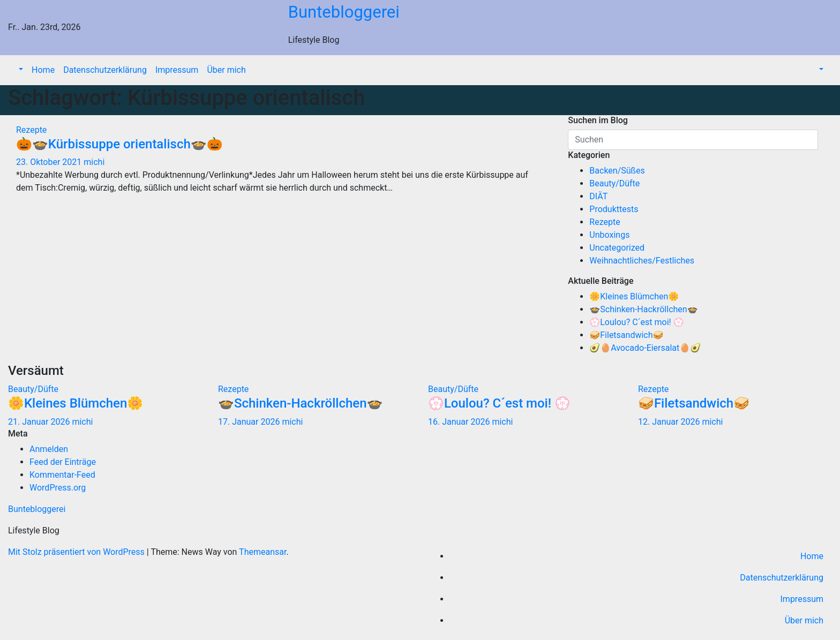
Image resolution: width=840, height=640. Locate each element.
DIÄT (598, 196)
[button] (20, 70)
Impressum (177, 70)
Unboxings (609, 235)
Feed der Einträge (63, 462)
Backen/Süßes (617, 171)
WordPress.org (58, 488)
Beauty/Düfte (614, 183)
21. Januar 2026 (40, 422)
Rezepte (31, 130)
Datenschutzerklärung (105, 70)
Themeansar (262, 552)
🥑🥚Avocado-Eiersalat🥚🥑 (645, 348)
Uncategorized (617, 248)
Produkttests (614, 209)
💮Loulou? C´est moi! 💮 (636, 322)
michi (94, 162)
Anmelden (49, 449)
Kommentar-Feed (62, 475)
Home (43, 70)
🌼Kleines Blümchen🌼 (634, 296)
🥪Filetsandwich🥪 (626, 335)
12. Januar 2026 (670, 422)
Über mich (226, 70)
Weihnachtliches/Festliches (642, 261)
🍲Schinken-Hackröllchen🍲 (643, 309)
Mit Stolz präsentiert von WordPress (77, 552)
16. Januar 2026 (460, 422)
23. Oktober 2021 (50, 162)
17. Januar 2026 (250, 422)
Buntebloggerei (344, 12)
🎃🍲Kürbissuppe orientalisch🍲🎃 (119, 144)
